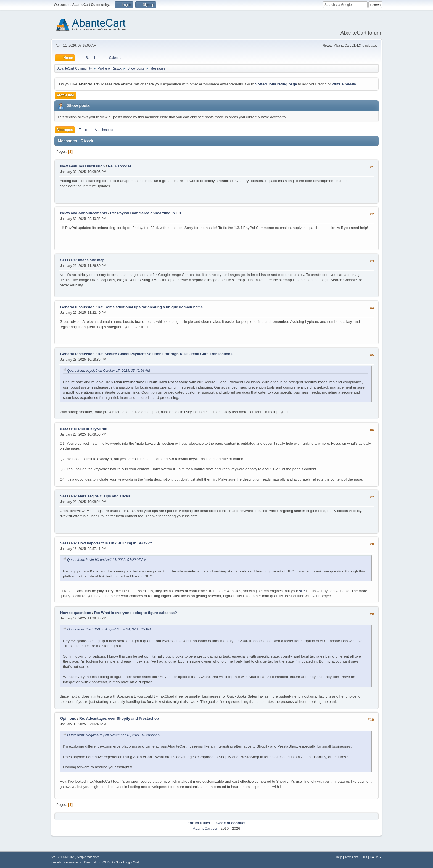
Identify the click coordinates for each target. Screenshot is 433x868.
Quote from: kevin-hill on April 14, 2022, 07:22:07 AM (107, 560)
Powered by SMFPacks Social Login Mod (112, 862)
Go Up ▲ (376, 857)
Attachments (104, 130)
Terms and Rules (356, 857)
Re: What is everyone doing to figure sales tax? (136, 613)
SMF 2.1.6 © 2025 (63, 857)
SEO (65, 260)
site (302, 591)
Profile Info (66, 95)
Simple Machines (88, 857)
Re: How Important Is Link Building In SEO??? (111, 543)
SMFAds (56, 862)
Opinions (68, 718)
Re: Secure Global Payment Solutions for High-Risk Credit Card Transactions (165, 354)
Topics (84, 130)
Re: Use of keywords (89, 429)
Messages (65, 130)
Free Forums (74, 862)
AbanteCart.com (206, 828)
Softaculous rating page (276, 84)
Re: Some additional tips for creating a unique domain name (150, 307)
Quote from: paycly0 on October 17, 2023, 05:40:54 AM (109, 371)
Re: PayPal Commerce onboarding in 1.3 (146, 213)
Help (339, 857)
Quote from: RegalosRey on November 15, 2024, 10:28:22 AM (114, 735)
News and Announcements (84, 213)
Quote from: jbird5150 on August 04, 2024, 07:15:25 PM (109, 629)
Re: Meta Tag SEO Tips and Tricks (101, 496)
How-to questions (76, 613)
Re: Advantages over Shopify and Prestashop (119, 718)
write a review (344, 84)
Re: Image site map (88, 260)
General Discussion (77, 307)
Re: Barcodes (120, 166)
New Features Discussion (82, 166)
